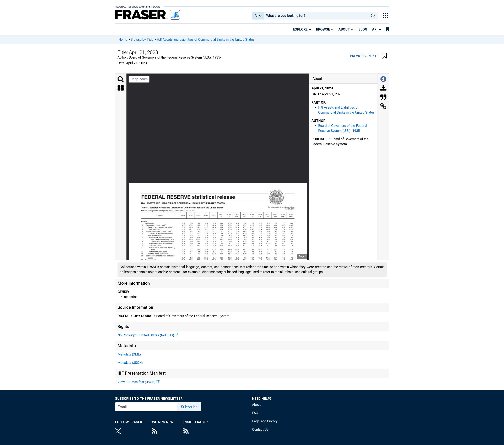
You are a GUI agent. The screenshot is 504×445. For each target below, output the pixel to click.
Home (123, 40)
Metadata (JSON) (130, 363)
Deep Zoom (139, 79)
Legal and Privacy (265, 421)
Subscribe (189, 407)
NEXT (373, 56)
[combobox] (316, 16)
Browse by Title (142, 40)
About (344, 29)
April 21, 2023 (322, 88)
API (375, 29)
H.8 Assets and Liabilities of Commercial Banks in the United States (206, 40)
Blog (363, 29)
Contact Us (260, 430)
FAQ (255, 413)
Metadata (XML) (129, 354)
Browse (323, 29)
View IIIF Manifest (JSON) (137, 382)
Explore (300, 29)
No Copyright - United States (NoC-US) (146, 335)
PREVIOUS (358, 56)
